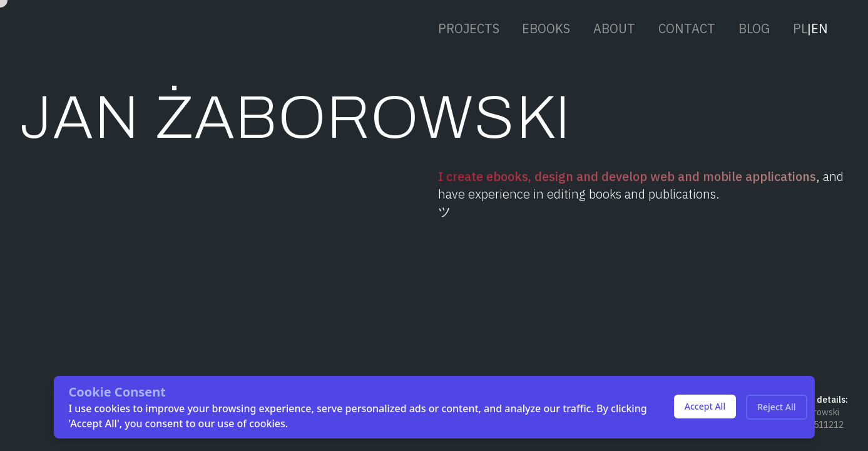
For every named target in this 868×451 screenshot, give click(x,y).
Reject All (776, 407)
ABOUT (614, 28)
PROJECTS (469, 28)
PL (800, 28)
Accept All (705, 406)
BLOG (754, 28)
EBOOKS (546, 28)
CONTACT (687, 28)
